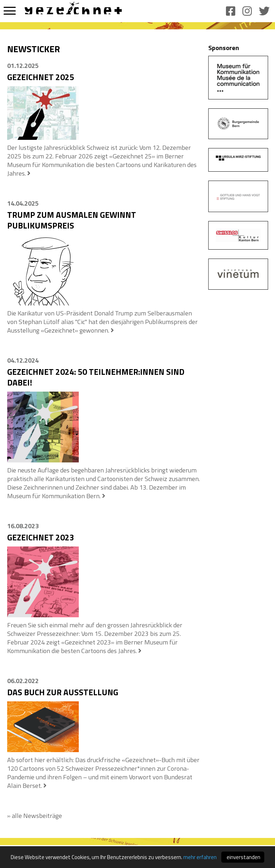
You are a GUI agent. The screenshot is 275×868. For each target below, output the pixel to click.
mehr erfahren (200, 858)
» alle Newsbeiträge (35, 816)
